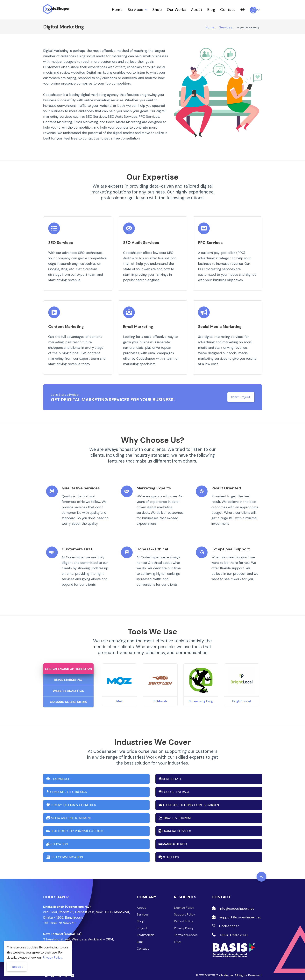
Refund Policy (184, 916)
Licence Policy (184, 902)
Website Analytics (68, 685)
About (197, 10)
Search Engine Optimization (68, 663)
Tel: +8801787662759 (59, 917)
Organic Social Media (68, 696)
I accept (17, 966)
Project (142, 923)
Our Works (176, 10)
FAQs (178, 936)
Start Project (240, 397)
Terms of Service (186, 929)
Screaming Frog (201, 696)
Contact (228, 10)
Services (137, 10)
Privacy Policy (184, 923)
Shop (157, 10)
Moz (120, 696)
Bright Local (241, 696)
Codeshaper (225, 921)
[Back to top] (261, 871)
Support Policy (185, 909)
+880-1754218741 (230, 929)
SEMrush (160, 696)
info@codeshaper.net (233, 903)
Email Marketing (68, 674)
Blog (211, 10)
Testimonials (146, 929)
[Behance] (73, 970)
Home (117, 10)
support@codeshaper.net (236, 912)
